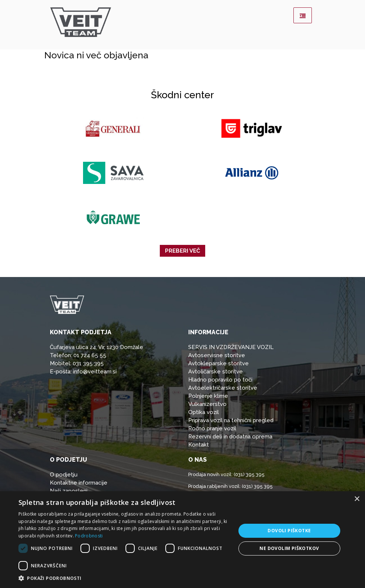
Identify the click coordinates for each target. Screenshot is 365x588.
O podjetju (64, 475)
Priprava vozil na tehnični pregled (231, 420)
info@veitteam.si (95, 372)
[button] (124, 578)
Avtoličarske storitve (216, 372)
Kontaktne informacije (79, 483)
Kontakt (199, 445)
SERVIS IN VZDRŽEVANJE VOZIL (231, 347)
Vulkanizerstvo (207, 404)
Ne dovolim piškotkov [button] (289, 548)
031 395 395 (88, 363)
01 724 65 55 (90, 355)
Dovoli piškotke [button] (289, 531)
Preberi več (182, 251)
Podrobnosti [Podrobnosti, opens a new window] (89, 536)
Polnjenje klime (208, 396)
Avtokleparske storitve (218, 363)
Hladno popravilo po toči (220, 380)
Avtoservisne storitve (217, 355)
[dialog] (182, 540)
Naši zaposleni (69, 491)
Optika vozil (204, 412)
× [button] (357, 499)
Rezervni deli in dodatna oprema (230, 437)
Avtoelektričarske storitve (223, 388)
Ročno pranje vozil (212, 428)
